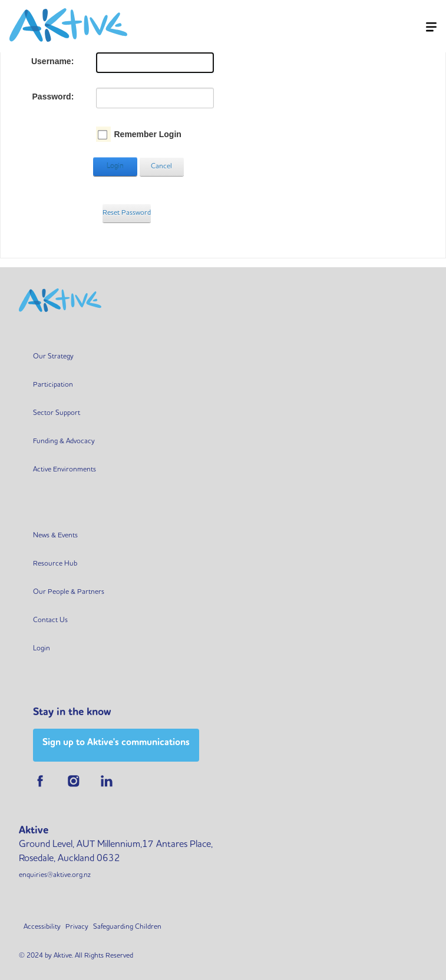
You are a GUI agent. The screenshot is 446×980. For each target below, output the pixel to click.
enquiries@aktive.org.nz (55, 875)
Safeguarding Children (127, 927)
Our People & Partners (69, 592)
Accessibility (42, 927)
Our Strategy (53, 357)
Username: (52, 61)
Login (115, 167)
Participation (53, 385)
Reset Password (127, 213)
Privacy (77, 927)
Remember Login (147, 134)
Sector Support (57, 413)
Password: (53, 97)
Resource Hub (55, 564)
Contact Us (50, 620)
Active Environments (65, 470)
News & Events (55, 536)
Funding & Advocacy (64, 441)
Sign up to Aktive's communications (116, 743)
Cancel (161, 167)
